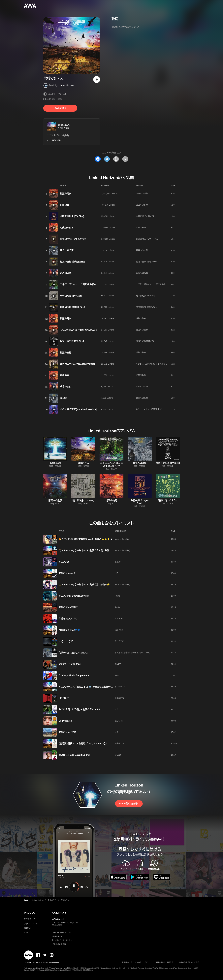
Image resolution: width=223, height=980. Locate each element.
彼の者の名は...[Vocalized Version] (78, 364)
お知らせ (28, 928)
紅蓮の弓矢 (66, 194)
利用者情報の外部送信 (165, 962)
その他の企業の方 (59, 944)
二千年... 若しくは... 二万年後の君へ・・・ (80, 284)
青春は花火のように (168, 501)
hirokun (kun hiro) (122, 539)
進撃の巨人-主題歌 (68, 607)
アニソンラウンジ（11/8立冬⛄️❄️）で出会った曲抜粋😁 (86, 687)
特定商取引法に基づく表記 (189, 962)
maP (117, 675)
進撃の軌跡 (141, 228)
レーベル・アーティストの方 (62, 940)
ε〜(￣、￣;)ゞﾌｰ (66, 641)
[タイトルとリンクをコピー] (116, 159)
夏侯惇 (118, 562)
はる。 (117, 709)
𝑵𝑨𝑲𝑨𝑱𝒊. (118, 755)
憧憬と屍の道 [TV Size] (72, 341)
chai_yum (119, 630)
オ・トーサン (120, 687)
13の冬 (64, 398)
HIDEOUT (64, 698)
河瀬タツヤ (119, 743)
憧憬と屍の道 (67, 250)
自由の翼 (65, 205)
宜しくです (119, 641)
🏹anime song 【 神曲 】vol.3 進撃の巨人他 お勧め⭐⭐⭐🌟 (91, 550)
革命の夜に (66, 387)
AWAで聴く (60, 108)
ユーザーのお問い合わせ (62, 933)
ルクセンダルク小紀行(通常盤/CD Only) (153, 364)
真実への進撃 (142, 250)
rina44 (117, 607)
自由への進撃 (142, 194)
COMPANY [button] (59, 913)
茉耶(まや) (119, 698)
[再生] (97, 80)
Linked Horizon (66, 85)
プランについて (31, 924)
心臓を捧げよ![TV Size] (72, 216)
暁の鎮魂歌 (66, 273)
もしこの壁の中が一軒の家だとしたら (79, 330)
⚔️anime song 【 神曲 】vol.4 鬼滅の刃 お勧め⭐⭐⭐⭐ (88, 585)
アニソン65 (64, 562)
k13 (116, 732)
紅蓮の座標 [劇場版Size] (72, 262)
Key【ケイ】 (119, 664)
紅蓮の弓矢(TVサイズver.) (73, 239)
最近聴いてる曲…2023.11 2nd (74, 755)
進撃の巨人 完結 (67, 732)
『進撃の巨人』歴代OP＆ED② (73, 653)
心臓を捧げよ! (67, 228)
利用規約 (125, 962)
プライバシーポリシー (142, 962)
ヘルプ (27, 933)
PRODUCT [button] (30, 913)
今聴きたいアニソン (68, 619)
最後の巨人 (64, 125)
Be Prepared (65, 721)
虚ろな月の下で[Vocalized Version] (78, 409)
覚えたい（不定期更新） (70, 664)
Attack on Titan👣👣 (70, 630)
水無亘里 (119, 619)
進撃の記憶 (55, 463)
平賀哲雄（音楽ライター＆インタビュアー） (132, 653)
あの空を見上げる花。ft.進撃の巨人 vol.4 (79, 709)
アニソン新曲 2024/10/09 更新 (74, 596)
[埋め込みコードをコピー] (125, 159)
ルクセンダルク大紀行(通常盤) (149, 409)
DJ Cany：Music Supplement (74, 675)
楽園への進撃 (142, 273)
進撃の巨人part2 (67, 573)
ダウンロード (29, 919)
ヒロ (116, 573)
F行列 (117, 596)
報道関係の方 (57, 936)
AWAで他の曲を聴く (129, 804)
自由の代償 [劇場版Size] (72, 307)
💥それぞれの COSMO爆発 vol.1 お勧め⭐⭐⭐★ (85, 539)
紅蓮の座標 (66, 353)
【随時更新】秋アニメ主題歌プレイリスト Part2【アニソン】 (86, 744)
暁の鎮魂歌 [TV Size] (71, 296)
